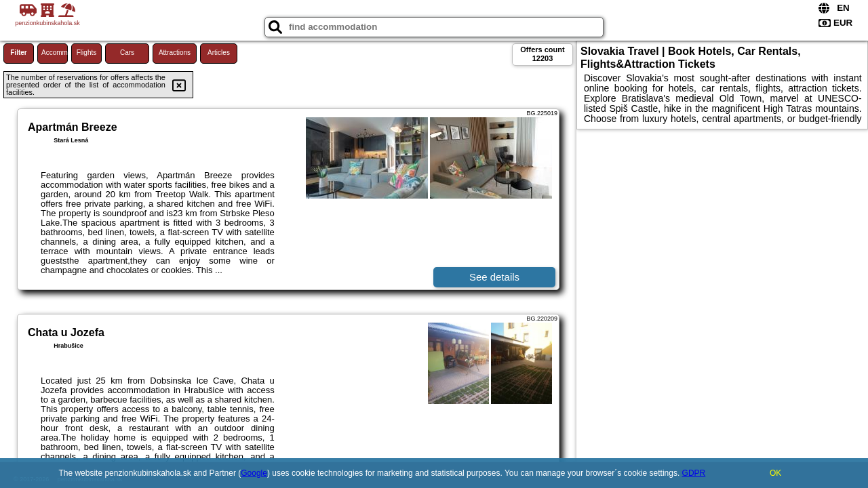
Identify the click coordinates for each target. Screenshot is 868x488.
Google (254, 473)
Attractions (175, 53)
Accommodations (55, 53)
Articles (219, 53)
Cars (127, 53)
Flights (86, 53)
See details (494, 277)
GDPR (694, 473)
